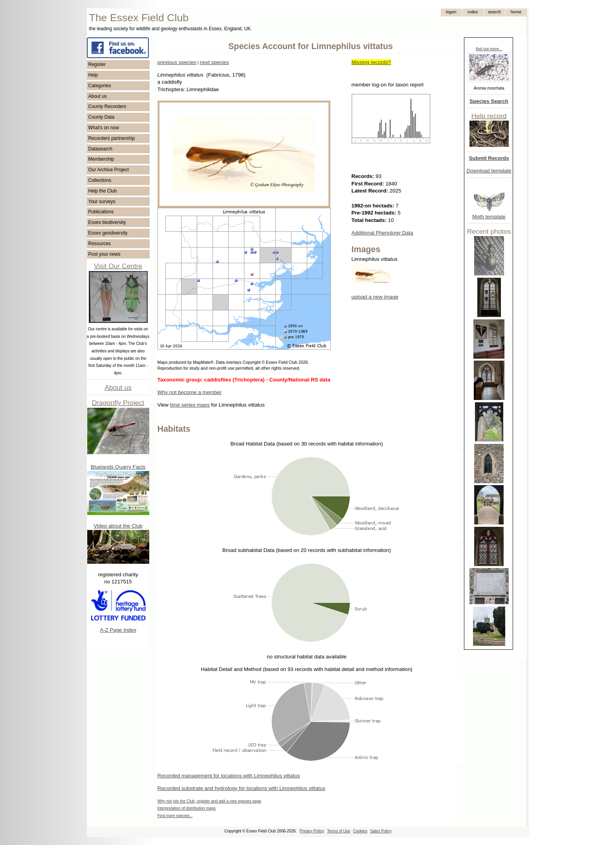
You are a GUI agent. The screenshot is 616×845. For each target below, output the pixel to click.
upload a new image (375, 297)
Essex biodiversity (107, 222)
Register (97, 64)
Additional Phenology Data (382, 233)
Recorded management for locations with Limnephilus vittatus (229, 776)
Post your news (104, 254)
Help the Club (103, 191)
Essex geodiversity (108, 233)
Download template (489, 171)
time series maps (190, 405)
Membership (101, 159)
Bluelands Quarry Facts (118, 467)
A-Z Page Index (118, 630)
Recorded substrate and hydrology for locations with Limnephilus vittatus (241, 788)
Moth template (489, 217)
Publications (101, 212)
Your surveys (102, 202)
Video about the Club (118, 526)
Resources (100, 244)
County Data (102, 117)
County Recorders (107, 106)
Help (93, 75)
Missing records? (371, 62)
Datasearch (100, 149)
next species (214, 62)
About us (98, 96)
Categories (100, 86)
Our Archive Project (109, 170)
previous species (177, 62)
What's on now (104, 128)
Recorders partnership (112, 138)
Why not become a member (190, 392)
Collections (100, 180)
